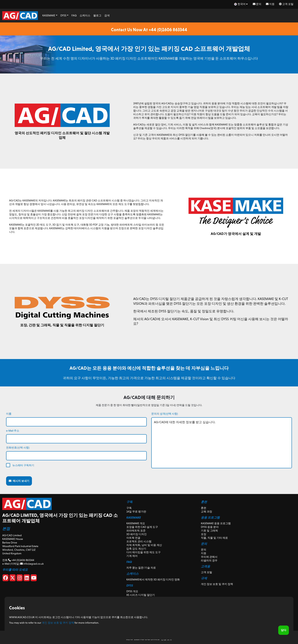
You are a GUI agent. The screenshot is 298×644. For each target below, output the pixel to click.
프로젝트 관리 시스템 (139, 541)
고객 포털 (286, 4)
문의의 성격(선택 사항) (165, 414)
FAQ (74, 15)
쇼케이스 (85, 15)
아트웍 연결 (133, 538)
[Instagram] (20, 579)
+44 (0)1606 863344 (21, 560)
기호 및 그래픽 (209, 531)
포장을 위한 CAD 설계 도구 (142, 527)
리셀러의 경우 (209, 560)
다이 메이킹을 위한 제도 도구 (143, 552)
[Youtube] (34, 579)
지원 (270, 4)
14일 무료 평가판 (136, 512)
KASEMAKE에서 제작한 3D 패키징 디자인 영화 (153, 579)
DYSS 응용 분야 (210, 527)
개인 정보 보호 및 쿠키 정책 (217, 584)
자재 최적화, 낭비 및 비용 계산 (144, 545)
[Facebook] (6, 579)
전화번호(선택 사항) (18, 448)
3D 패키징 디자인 (137, 534)
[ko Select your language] (241, 4)
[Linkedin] (27, 579)
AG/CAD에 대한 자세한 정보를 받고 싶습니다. (222, 443)
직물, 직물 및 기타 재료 (214, 538)
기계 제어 (132, 556)
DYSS (63, 15)
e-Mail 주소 (13, 431)
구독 (129, 508)
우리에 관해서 (209, 557)
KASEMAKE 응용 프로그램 (216, 523)
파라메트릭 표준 (136, 531)
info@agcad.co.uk (32, 564)
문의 (257, 4)
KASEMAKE (49, 15)
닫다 (284, 630)
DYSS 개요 (132, 591)
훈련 (204, 508)
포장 (204, 534)
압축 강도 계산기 (136, 549)
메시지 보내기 (19, 481)
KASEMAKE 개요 (136, 523)
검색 (107, 15)
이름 (9, 414)
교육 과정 (206, 512)
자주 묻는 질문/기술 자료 (141, 568)
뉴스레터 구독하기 (23, 465)
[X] (13, 579)
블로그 (97, 15)
